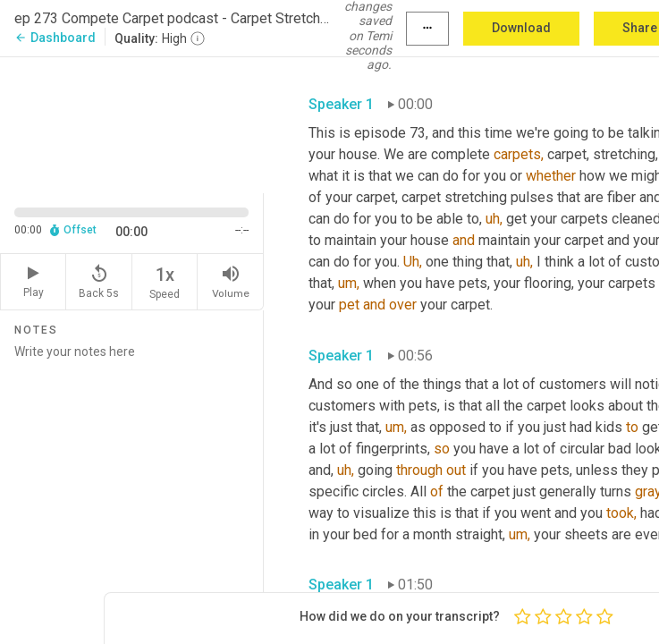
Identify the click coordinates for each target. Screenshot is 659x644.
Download (521, 28)
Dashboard (55, 38)
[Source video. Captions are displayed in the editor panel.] (132, 123)
